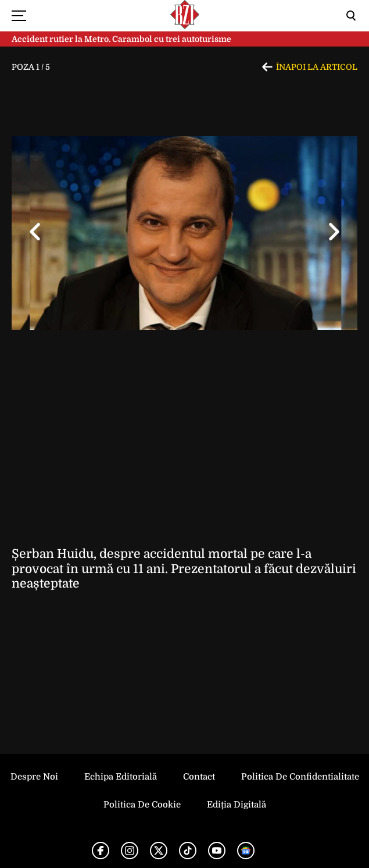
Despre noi (34, 777)
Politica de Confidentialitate (300, 777)
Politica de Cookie (142, 805)
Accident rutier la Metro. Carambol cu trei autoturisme (121, 39)
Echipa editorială (121, 777)
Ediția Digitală (237, 805)
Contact (199, 777)
